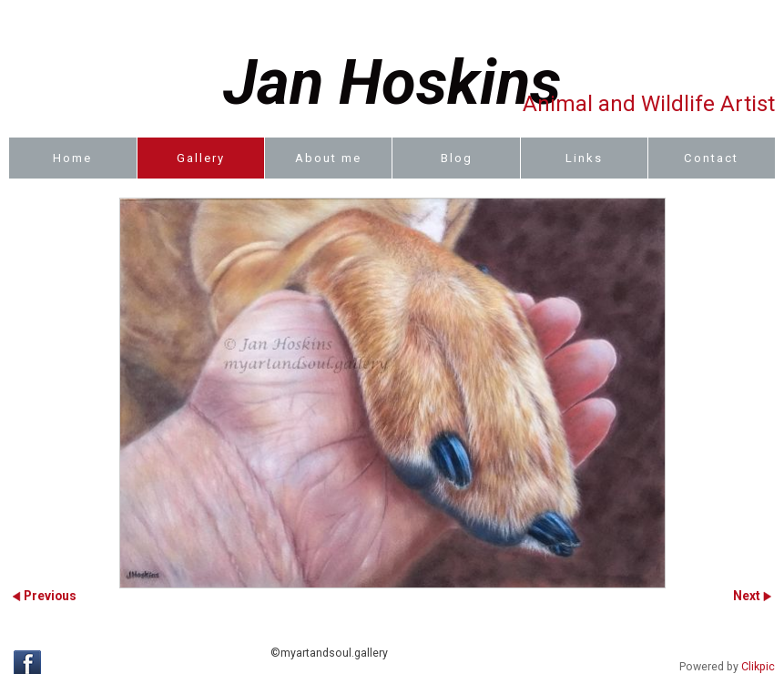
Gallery (201, 158)
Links (584, 158)
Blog (457, 158)
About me (328, 158)
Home (72, 158)
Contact (711, 158)
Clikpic (758, 667)
